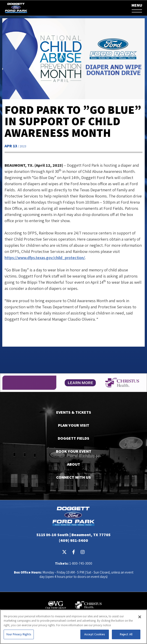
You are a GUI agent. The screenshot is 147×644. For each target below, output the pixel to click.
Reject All (126, 634)
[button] (137, 8)
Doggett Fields (73, 438)
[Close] (140, 617)
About (74, 464)
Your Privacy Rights (19, 634)
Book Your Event (74, 451)
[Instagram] (83, 552)
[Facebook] (73, 552)
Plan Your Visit (74, 425)
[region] (73, 627)
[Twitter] (64, 552)
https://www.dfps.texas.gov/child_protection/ (45, 258)
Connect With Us (73, 477)
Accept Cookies (95, 634)
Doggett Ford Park (16, 8)
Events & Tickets (74, 412)
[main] (73, 182)
